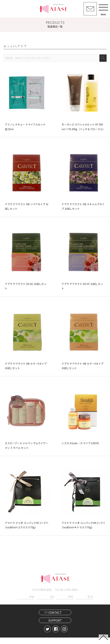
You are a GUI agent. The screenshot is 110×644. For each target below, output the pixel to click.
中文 (71, 603)
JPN (31, 603)
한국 (90, 603)
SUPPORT (55, 627)
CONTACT (55, 619)
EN (52, 603)
